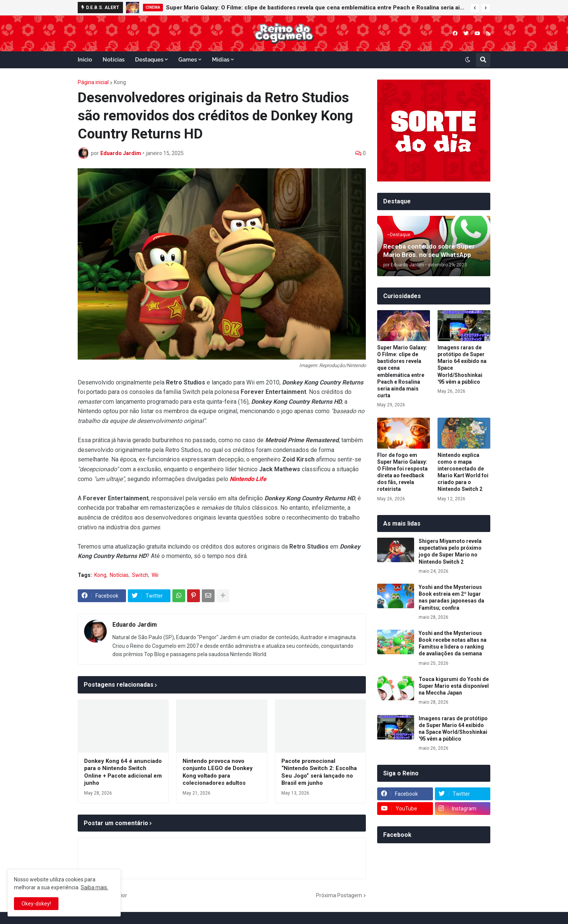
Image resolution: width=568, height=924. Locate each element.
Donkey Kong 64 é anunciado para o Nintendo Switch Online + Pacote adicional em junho (123, 772)
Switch (140, 575)
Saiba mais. (94, 887)
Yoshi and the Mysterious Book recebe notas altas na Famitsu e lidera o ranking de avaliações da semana (453, 643)
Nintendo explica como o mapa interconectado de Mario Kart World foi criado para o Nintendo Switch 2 (463, 472)
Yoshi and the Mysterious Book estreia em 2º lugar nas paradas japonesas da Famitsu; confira (451, 597)
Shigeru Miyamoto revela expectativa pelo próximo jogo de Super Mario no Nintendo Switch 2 (450, 551)
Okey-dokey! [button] (36, 904)
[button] (475, 8)
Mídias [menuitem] (221, 60)
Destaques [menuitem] (149, 60)
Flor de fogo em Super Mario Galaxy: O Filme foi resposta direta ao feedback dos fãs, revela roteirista (402, 472)
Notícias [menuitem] (114, 60)
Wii (155, 575)
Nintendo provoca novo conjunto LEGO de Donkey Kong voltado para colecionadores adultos (218, 772)
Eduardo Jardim (135, 625)
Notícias (119, 575)
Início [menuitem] (85, 60)
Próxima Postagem (339, 895)
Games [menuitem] (188, 60)
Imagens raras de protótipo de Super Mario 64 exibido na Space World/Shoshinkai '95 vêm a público (462, 365)
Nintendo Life (248, 479)
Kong (120, 82)
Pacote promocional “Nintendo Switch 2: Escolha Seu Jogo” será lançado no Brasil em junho (319, 772)
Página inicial (93, 82)
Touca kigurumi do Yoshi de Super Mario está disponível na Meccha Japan (454, 686)
